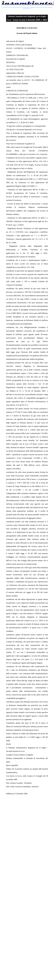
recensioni (42, 7)
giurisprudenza (18, 7)
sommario (5, 7)
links (46, 7)
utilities (50, 7)
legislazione (10, 7)
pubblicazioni (36, 7)
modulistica (29, 7)
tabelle (24, 7)
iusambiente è (27, 9)
